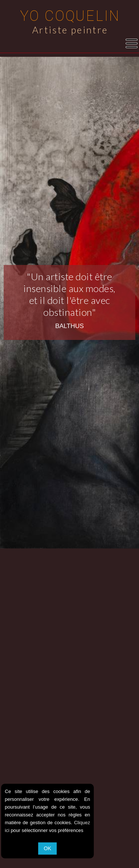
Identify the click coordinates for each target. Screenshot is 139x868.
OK (47, 848)
